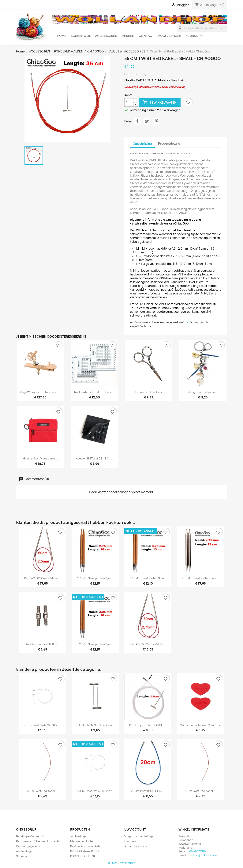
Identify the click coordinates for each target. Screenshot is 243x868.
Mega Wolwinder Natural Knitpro (40, 392)
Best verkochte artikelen (86, 846)
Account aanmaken (137, 846)
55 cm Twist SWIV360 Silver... (43, 725)
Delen (137, 121)
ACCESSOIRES (106, 36)
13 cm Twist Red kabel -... (201, 791)
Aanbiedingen (25, 851)
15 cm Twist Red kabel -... (42, 791)
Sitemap (21, 856)
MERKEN (128, 36)
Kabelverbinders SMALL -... (43, 644)
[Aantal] (129, 102)
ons (186, 322)
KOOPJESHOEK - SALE (84, 856)
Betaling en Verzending (31, 836)
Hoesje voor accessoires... (40, 458)
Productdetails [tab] (169, 144)
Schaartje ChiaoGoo (149, 392)
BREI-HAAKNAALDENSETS (87, 851)
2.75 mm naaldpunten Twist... (201, 578)
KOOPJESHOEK (170, 36)
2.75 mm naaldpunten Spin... (95, 578)
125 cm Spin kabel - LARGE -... (148, 725)
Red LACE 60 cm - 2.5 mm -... (42, 578)
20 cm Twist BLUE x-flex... (148, 791)
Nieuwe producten (82, 841)
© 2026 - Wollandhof (121, 863)
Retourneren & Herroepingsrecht (38, 841)
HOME (62, 36)
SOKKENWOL (81, 36)
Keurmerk (194, 36)
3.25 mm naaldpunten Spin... (148, 578)
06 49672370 (198, 851)
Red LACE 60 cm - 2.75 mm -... (148, 644)
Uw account (135, 829)
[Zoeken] (202, 28)
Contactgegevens (28, 846)
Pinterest (157, 121)
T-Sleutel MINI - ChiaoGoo (95, 725)
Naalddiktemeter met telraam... (94, 392)
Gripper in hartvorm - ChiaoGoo (200, 725)
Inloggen (130, 841)
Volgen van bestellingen (140, 836)
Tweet (147, 121)
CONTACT (146, 36)
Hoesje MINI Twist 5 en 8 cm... (95, 458)
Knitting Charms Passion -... (203, 392)
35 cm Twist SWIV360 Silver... (95, 791)
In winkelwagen (160, 102)
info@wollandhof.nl (205, 855)
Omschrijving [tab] (142, 144)
